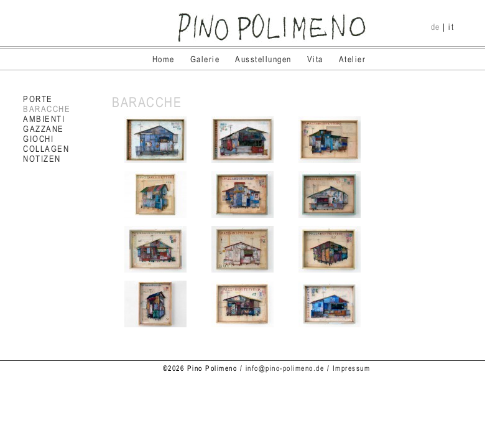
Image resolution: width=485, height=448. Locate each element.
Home (164, 59)
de (436, 27)
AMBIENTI (44, 119)
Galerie (205, 59)
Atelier (353, 59)
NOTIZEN (42, 159)
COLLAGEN (46, 149)
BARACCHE (47, 109)
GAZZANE (44, 129)
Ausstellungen (263, 59)
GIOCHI (38, 139)
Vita (315, 59)
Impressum (352, 368)
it (451, 27)
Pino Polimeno (272, 27)
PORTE (38, 99)
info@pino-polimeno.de (285, 368)
